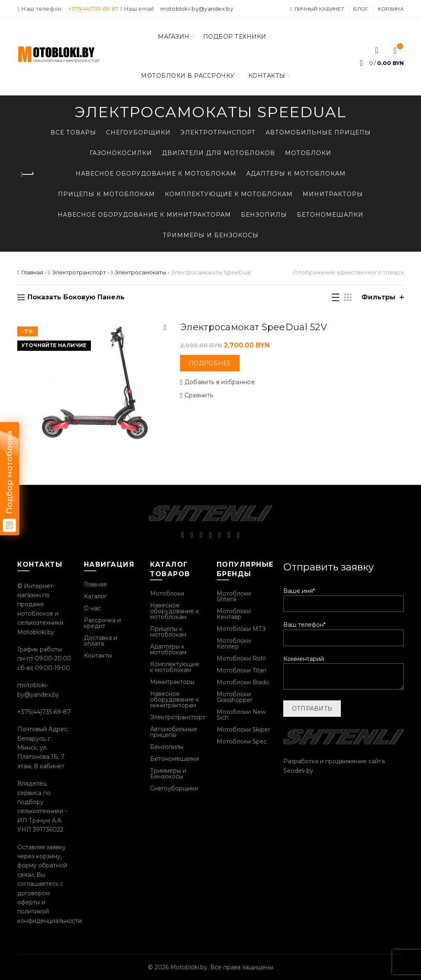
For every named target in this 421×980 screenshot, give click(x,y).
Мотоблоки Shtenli (234, 596)
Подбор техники (235, 37)
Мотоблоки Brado (243, 682)
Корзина (391, 9)
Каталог (95, 596)
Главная (32, 272)
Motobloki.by (189, 967)
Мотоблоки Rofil (241, 658)
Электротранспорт (218, 132)
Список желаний (399, 47)
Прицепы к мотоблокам (106, 194)
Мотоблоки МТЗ (241, 629)
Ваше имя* (344, 597)
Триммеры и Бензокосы (211, 235)
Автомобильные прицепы (318, 132)
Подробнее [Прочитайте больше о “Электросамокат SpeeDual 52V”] (210, 363)
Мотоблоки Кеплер (234, 644)
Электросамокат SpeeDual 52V (253, 327)
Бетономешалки (330, 215)
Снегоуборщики (138, 132)
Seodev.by (298, 771)
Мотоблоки (308, 153)
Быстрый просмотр (165, 328)
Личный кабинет (317, 9)
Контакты (267, 76)
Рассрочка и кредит (102, 623)
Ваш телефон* (344, 631)
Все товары (73, 132)
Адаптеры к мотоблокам (296, 174)
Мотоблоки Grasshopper (235, 697)
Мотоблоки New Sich (241, 715)
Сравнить (199, 395)
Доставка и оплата (101, 641)
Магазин (174, 37)
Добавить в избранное (220, 382)
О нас (92, 608)
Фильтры (378, 297)
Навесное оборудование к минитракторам (144, 215)
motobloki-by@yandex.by (197, 9)
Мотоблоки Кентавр (234, 614)
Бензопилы (264, 215)
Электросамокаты (140, 272)
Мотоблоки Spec (242, 741)
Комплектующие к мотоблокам (229, 194)
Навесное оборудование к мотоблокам (156, 174)
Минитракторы (333, 194)
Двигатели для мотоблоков (219, 153)
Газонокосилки (121, 153)
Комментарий (344, 673)
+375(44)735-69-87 (93, 9)
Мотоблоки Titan (242, 670)
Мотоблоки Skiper (243, 730)
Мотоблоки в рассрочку (188, 76)
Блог (361, 9)
